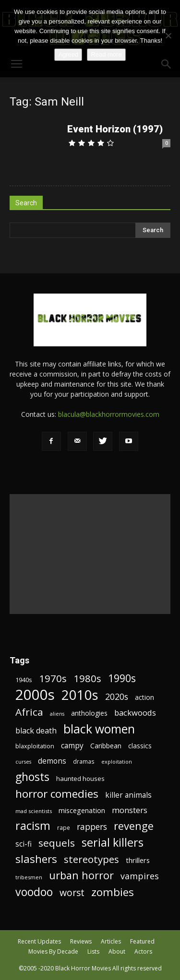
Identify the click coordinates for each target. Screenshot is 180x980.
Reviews (81, 941)
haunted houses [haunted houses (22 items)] (80, 779)
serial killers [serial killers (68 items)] (113, 843)
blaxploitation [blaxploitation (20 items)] (35, 746)
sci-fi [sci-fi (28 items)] (24, 844)
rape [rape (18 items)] (64, 827)
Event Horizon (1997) (115, 129)
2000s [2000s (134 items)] (35, 695)
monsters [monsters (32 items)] (130, 810)
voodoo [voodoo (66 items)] (34, 892)
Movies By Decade (53, 951)
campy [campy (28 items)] (72, 746)
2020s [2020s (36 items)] (117, 697)
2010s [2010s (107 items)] (80, 695)
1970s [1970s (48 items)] (53, 679)
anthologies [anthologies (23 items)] (89, 713)
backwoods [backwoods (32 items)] (135, 713)
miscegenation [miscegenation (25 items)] (82, 810)
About (117, 951)
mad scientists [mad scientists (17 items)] (34, 811)
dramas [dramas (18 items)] (84, 761)
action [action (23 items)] (144, 697)
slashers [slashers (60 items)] (36, 859)
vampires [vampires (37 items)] (140, 876)
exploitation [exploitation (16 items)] (117, 762)
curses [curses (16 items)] (23, 762)
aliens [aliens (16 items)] (57, 714)
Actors (143, 951)
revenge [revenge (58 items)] (134, 826)
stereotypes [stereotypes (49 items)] (91, 859)
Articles (111, 941)
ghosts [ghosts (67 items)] (32, 777)
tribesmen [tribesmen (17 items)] (29, 877)
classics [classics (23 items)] (140, 746)
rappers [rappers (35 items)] (92, 827)
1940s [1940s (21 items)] (24, 680)
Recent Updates (39, 941)
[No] (168, 35)
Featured (142, 941)
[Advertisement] (90, 554)
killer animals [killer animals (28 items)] (128, 795)
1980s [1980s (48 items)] (87, 679)
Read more (106, 54)
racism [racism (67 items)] (33, 826)
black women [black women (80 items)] (99, 729)
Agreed (68, 54)
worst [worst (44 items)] (72, 892)
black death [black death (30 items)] (36, 731)
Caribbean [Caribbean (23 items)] (106, 746)
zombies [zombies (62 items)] (113, 892)
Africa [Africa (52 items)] (29, 712)
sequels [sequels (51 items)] (57, 843)
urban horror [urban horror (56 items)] (81, 875)
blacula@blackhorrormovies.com (109, 414)
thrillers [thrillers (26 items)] (138, 860)
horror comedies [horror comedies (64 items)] (57, 794)
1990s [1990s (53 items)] (122, 679)
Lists (93, 951)
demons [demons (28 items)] (52, 761)
